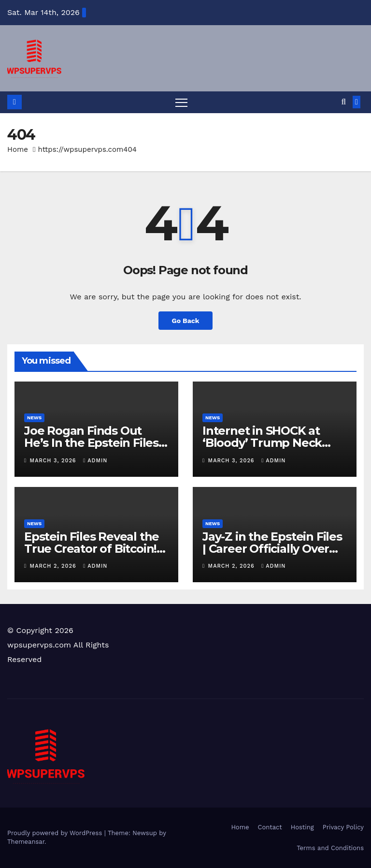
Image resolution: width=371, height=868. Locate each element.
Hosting (302, 827)
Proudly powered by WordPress (56, 833)
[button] (344, 102)
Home (18, 149)
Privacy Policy (343, 827)
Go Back (185, 321)
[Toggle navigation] (181, 102)
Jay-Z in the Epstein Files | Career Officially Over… (272, 543)
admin (95, 461)
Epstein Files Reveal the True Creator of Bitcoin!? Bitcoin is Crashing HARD (94, 549)
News (34, 418)
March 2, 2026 (54, 566)
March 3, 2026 (54, 461)
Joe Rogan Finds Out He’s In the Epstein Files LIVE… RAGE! (91, 443)
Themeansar (26, 842)
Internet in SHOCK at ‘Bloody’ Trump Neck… (266, 437)
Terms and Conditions (330, 848)
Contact (270, 827)
